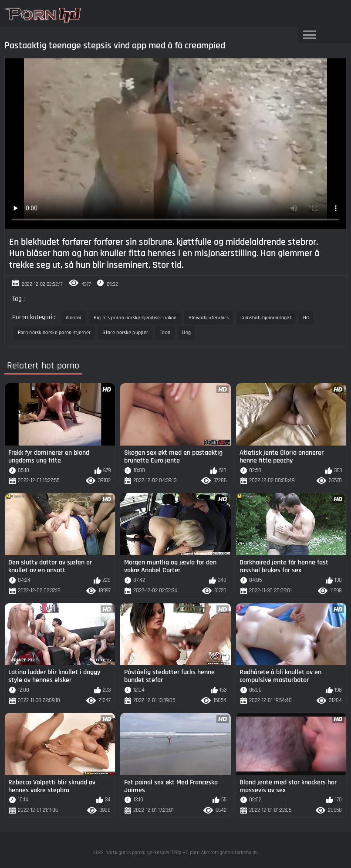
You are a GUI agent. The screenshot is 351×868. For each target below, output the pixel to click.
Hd (306, 318)
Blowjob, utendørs (209, 318)
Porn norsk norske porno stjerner (54, 333)
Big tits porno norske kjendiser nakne (135, 318)
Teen (165, 333)
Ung (186, 333)
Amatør (74, 318)
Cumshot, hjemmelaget (266, 318)
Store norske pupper (125, 333)
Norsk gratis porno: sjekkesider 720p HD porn (152, 853)
